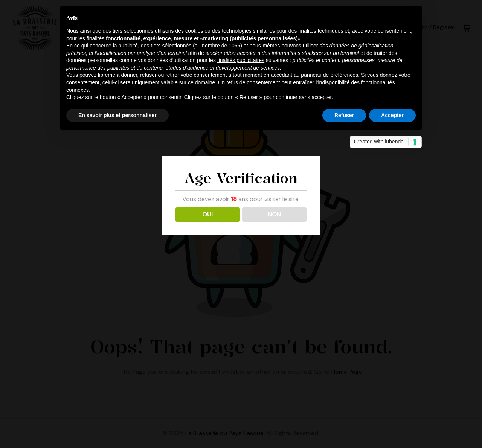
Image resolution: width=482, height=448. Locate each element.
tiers (156, 46)
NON (274, 214)
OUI (207, 214)
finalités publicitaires (241, 60)
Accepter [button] (392, 115)
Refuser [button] (344, 115)
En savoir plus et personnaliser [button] (117, 115)
